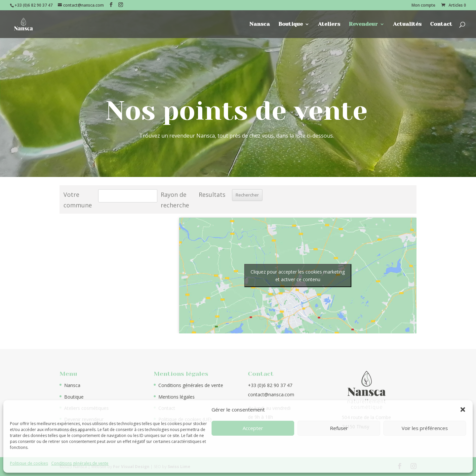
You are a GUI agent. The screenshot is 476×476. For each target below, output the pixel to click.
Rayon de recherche (175, 200)
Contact (441, 24)
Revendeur (363, 24)
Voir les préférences (425, 428)
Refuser (339, 428)
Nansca (259, 24)
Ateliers (329, 24)
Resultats (212, 195)
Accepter (253, 428)
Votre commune (78, 200)
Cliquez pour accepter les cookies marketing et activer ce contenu (298, 276)
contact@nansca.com (271, 394)
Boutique (291, 24)
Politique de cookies (29, 463)
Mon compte (423, 6)
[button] (463, 410)
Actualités (407, 24)
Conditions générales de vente (80, 463)
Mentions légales (177, 397)
